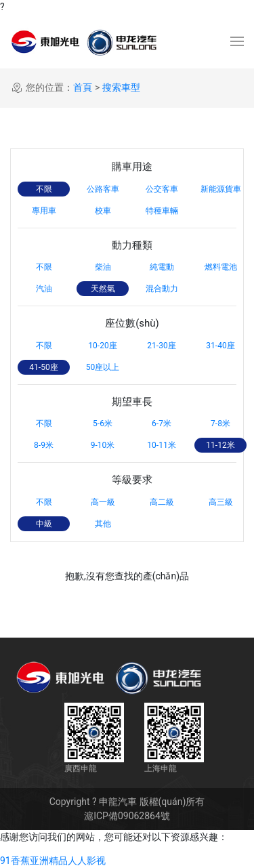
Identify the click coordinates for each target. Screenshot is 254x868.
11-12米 (220, 445)
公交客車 (162, 189)
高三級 (221, 502)
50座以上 (103, 367)
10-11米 (161, 445)
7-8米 (220, 423)
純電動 (162, 267)
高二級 (162, 502)
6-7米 (162, 423)
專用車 (44, 211)
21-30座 (161, 346)
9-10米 (103, 445)
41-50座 (43, 367)
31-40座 (220, 346)
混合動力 (162, 289)
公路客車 (103, 189)
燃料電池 (221, 267)
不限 (44, 189)
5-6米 (103, 423)
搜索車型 (121, 87)
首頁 (83, 87)
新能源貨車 (221, 189)
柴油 (103, 267)
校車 (103, 211)
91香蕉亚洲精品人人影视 (53, 861)
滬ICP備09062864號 (127, 816)
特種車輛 (162, 211)
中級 (44, 524)
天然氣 (103, 289)
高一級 (103, 502)
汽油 (44, 289)
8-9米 (44, 445)
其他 (103, 524)
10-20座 (102, 346)
